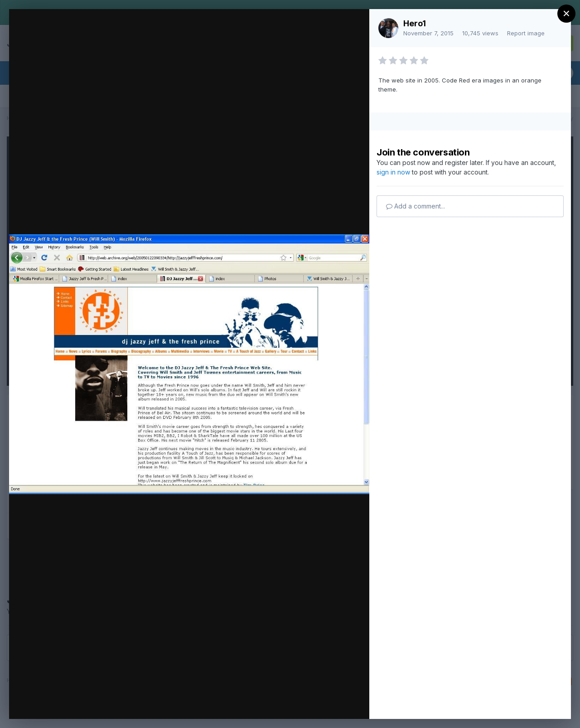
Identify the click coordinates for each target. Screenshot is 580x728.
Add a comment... (416, 206)
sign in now (393, 172)
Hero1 (415, 23)
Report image (526, 33)
